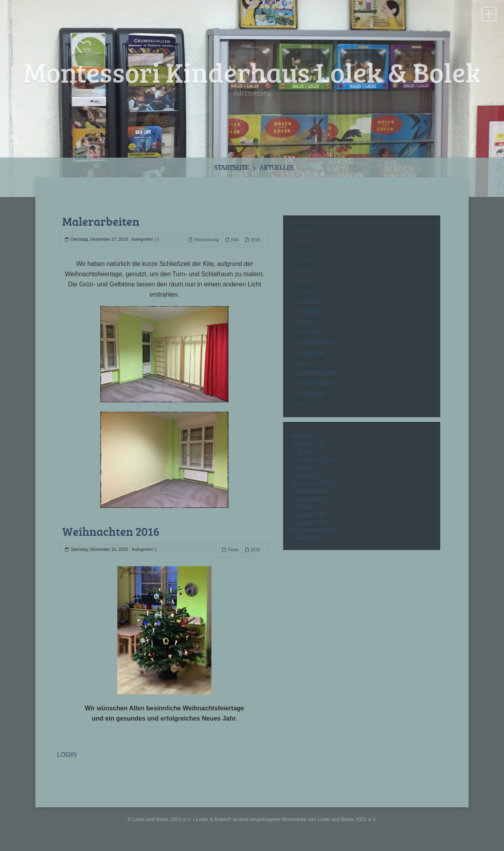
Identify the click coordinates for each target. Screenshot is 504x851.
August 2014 (308, 498)
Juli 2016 (304, 467)
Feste (233, 550)
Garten (309, 332)
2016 (256, 240)
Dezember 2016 (313, 459)
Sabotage (312, 394)
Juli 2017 (304, 451)
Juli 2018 (304, 435)
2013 (305, 240)
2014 (305, 250)
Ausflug (310, 301)
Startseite (232, 167)
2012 (305, 230)
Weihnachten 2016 (111, 531)
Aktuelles (277, 167)
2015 (305, 260)
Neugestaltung (319, 373)
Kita (235, 240)
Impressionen (317, 342)
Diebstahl (312, 312)
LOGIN (67, 755)
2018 (305, 291)
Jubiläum (312, 353)
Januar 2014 (309, 514)
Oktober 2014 (310, 491)
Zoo (304, 404)
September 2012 (313, 530)
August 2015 (308, 475)
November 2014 (313, 483)
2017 (304, 281)
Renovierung (206, 240)
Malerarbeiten (101, 221)
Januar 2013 (308, 522)
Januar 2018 (309, 443)
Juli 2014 (304, 506)
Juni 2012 (305, 538)
